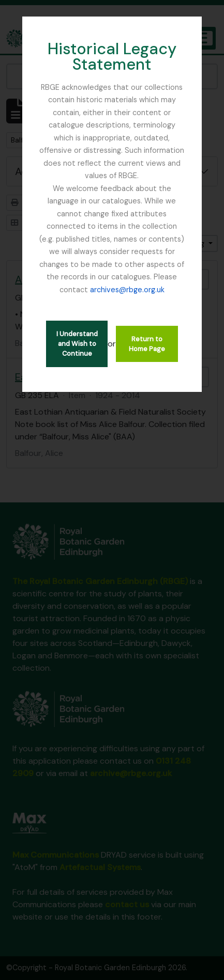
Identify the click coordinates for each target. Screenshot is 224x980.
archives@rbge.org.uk (127, 290)
